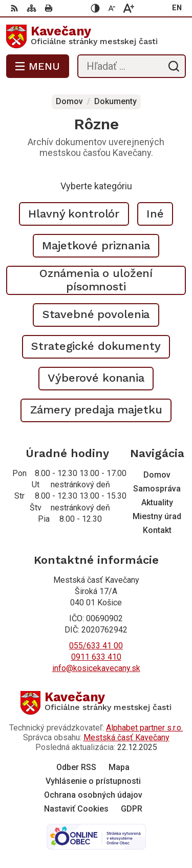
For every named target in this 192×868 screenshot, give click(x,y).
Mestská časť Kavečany (126, 737)
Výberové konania (96, 378)
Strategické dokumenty (96, 346)
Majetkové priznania (96, 245)
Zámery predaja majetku (96, 410)
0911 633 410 (96, 657)
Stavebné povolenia (96, 314)
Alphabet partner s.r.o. (144, 728)
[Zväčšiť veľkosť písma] (129, 8)
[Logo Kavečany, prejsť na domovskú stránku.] (96, 36)
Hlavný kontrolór (74, 214)
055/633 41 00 (96, 646)
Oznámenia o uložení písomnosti (96, 280)
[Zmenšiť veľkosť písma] (112, 8)
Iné (155, 214)
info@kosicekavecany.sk (96, 668)
